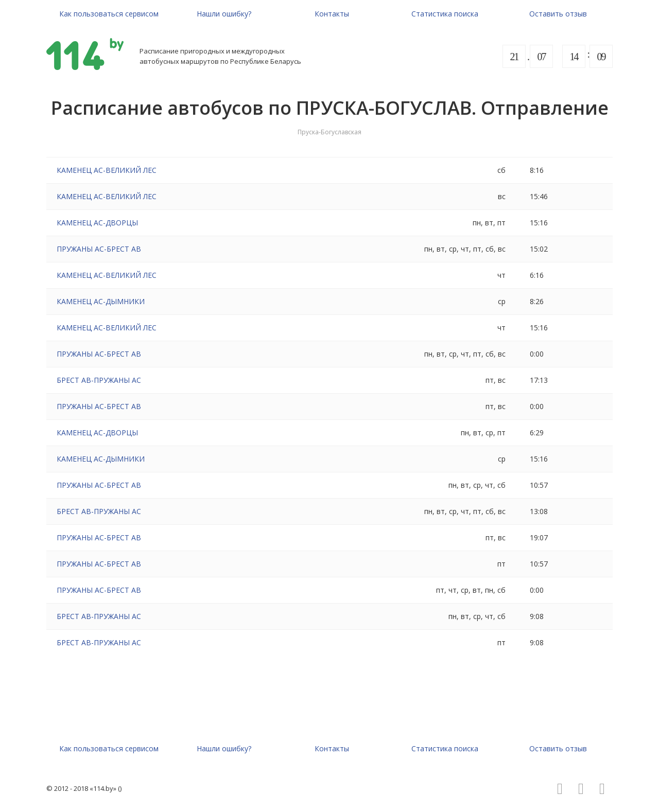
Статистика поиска (445, 14)
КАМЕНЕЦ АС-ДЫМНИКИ (101, 301)
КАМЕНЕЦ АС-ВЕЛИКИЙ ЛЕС (107, 170)
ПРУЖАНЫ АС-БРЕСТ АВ (99, 249)
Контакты (332, 14)
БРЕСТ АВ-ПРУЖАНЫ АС (99, 380)
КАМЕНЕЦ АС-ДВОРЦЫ (97, 223)
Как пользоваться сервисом (109, 14)
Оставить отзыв (558, 14)
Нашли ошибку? (224, 14)
